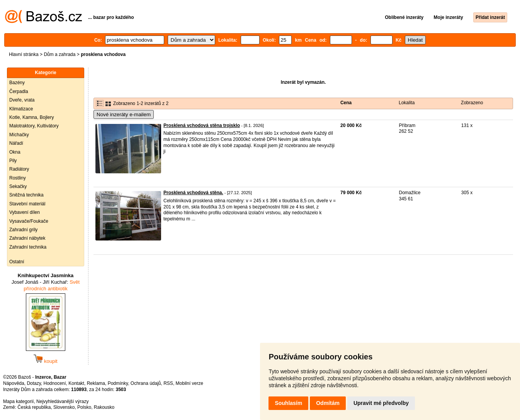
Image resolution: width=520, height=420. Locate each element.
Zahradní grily (23, 230)
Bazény (17, 83)
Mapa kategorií (18, 401)
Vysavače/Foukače (29, 221)
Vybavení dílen (25, 212)
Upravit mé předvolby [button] (381, 403)
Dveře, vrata (22, 100)
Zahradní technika (28, 247)
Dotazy (34, 383)
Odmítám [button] (328, 403)
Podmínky (118, 383)
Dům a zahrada (59, 54)
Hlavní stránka (24, 54)
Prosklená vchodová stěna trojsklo (202, 125)
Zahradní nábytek (27, 238)
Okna (15, 152)
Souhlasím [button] (288, 403)
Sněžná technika (26, 195)
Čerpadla (19, 91)
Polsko (84, 407)
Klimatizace (21, 109)
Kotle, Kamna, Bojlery (31, 117)
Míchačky (19, 135)
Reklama (96, 383)
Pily (13, 161)
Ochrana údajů (146, 383)
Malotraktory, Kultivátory (34, 126)
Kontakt (76, 383)
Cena (346, 103)
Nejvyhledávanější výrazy (62, 401)
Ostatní (17, 262)
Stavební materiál (27, 204)
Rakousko (104, 407)
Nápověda (14, 383)
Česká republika (34, 407)
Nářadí (16, 143)
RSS (168, 383)
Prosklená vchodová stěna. (193, 193)
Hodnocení (55, 383)
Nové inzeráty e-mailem (124, 114)
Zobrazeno (472, 103)
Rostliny (18, 178)
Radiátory (19, 169)
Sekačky (18, 186)
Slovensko (64, 407)
